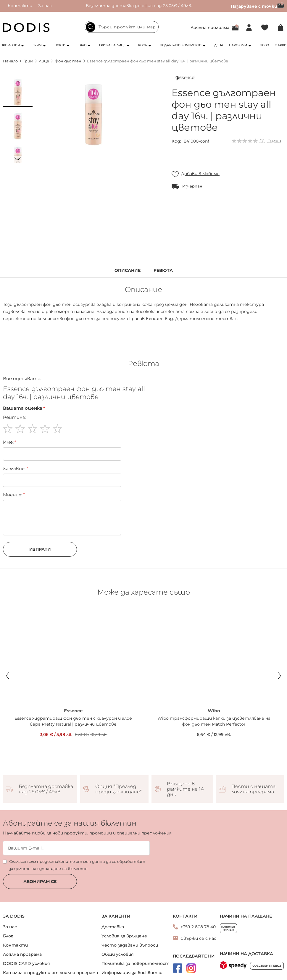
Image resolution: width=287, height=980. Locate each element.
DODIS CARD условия (26, 963)
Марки (280, 45)
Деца (219, 45)
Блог (8, 936)
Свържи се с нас (198, 938)
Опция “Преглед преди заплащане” (118, 789)
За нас (45, 6)
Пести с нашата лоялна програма (253, 789)
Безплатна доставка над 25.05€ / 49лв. (46, 789)
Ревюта (163, 271)
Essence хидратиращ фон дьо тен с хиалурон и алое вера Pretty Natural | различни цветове (73, 721)
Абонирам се (40, 881)
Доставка (113, 927)
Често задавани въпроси (130, 945)
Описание (128, 271)
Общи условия (118, 954)
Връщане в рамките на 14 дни (185, 789)
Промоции (10, 45)
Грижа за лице (112, 45)
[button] (18, 92)
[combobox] (122, 27)
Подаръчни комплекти (181, 45)
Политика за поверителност (136, 963)
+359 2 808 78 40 (198, 927)
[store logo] (26, 28)
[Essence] (185, 79)
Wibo (214, 711)
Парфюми (238, 45)
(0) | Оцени (270, 141)
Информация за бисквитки (132, 973)
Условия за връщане (124, 936)
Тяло (82, 45)
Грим (37, 45)
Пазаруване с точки (257, 6)
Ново (264, 45)
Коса (143, 45)
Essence (73, 711)
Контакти (20, 6)
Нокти (60, 45)
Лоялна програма (210, 28)
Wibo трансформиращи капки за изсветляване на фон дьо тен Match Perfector (214, 721)
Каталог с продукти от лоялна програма (50, 973)
